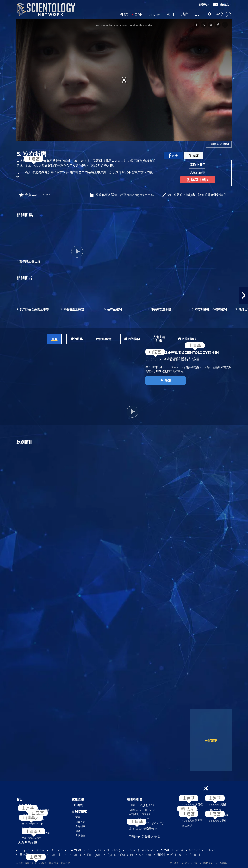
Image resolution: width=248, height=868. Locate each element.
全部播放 (211, 740)
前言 (78, 817)
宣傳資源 (80, 836)
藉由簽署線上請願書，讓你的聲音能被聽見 (197, 195)
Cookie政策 (191, 863)
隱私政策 (208, 863)
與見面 (32, 824)
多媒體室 (80, 826)
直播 (138, 14)
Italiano (211, 850)
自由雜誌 (187, 826)
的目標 (192, 804)
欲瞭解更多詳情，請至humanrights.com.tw (125, 195)
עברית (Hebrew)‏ (172, 850)
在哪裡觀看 (135, 799)
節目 (170, 14)
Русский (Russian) (120, 855)
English (24, 850)
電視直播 (78, 799)
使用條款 (174, 863)
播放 (165, 380)
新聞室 (192, 820)
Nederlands (59, 855)
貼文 (194, 155)
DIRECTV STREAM (142, 810)
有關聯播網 (79, 811)
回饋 (78, 831)
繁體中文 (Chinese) (170, 855)
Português (94, 855)
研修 (217, 804)
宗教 (217, 820)
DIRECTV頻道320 (141, 805)
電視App (143, 828)
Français (195, 855)
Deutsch (56, 850)
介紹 (124, 14)
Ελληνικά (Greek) (80, 850)
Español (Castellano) (140, 850)
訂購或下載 (198, 180)
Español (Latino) (109, 850)
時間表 (154, 14)
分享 (173, 156)
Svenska (145, 855)
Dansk (40, 850)
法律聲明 (224, 863)
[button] (244, 295)
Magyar (194, 850)
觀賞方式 (80, 822)
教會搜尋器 (215, 810)
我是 (31, 838)
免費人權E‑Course (38, 195)
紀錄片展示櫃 (28, 842)
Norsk (77, 855)
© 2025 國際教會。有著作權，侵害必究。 (44, 863)
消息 (185, 14)
